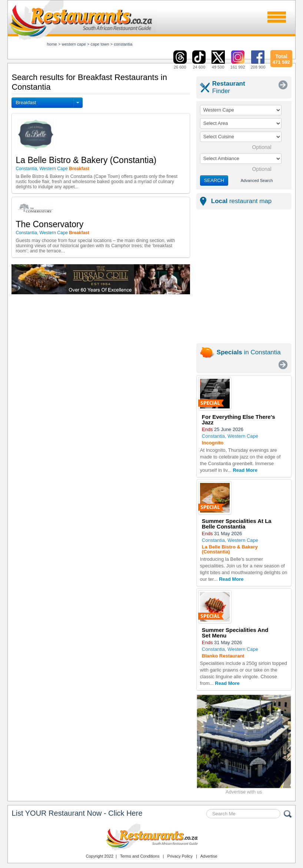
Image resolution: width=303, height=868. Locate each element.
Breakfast (26, 102)
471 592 (281, 58)
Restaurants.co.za (151, 837)
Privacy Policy (180, 856)
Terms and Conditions (140, 856)
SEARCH (214, 180)
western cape (74, 44)
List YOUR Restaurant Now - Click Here (77, 813)
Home (52, 44)
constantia (123, 44)
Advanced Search (257, 180)
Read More (245, 470)
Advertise (209, 856)
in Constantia (249, 352)
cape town (100, 44)
